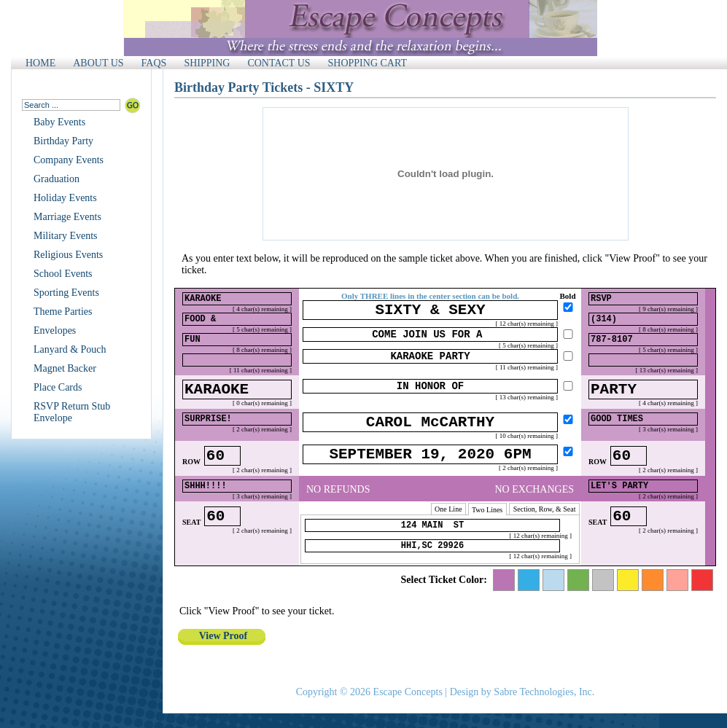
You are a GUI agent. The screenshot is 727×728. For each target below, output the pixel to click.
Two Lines (487, 532)
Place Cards (58, 387)
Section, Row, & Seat (544, 531)
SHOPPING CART (368, 63)
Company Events (69, 160)
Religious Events (68, 255)
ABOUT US (98, 63)
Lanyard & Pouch (70, 349)
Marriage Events (67, 217)
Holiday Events (65, 198)
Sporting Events (66, 293)
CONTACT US (279, 63)
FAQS (154, 63)
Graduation (57, 179)
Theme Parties (63, 312)
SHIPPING (207, 63)
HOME (40, 63)
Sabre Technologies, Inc (543, 692)
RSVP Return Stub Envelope (72, 412)
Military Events (66, 236)
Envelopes (55, 330)
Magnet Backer (65, 368)
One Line (449, 531)
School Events (63, 274)
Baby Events (59, 122)
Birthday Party (63, 141)
